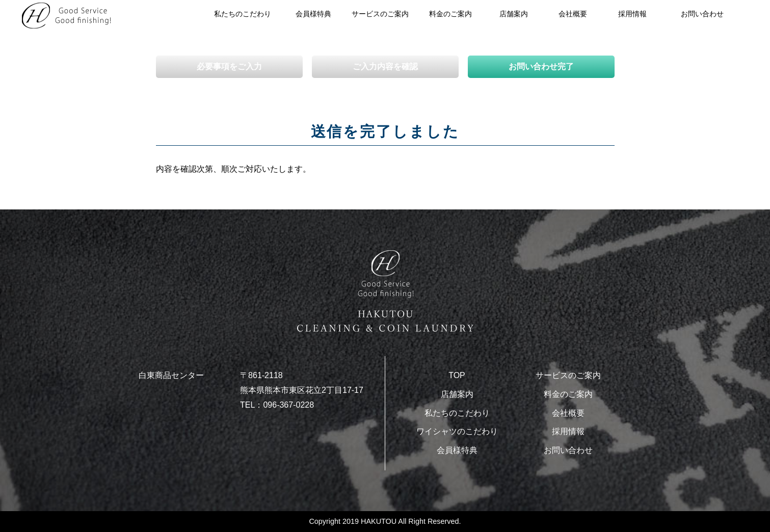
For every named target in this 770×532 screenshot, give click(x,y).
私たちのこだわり (243, 14)
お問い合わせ (702, 14)
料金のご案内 (450, 14)
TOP (457, 375)
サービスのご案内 (380, 14)
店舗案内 (457, 394)
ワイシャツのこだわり (457, 431)
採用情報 (632, 14)
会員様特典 (313, 14)
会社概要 (573, 14)
